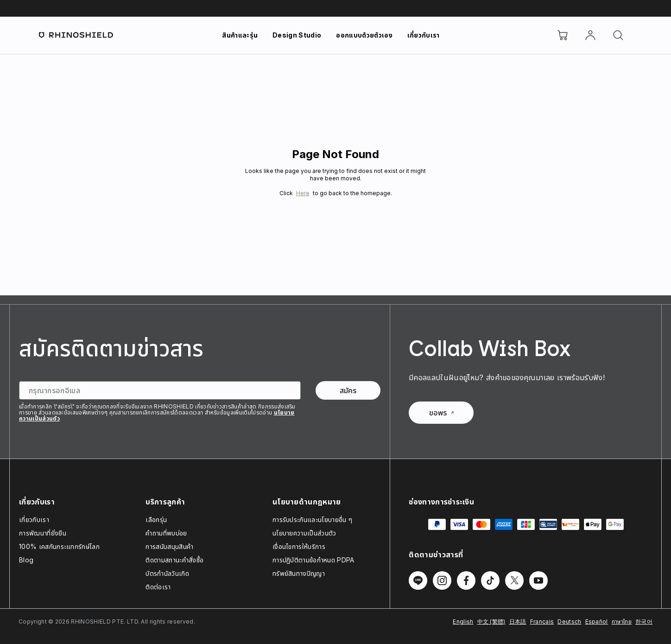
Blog (26, 560)
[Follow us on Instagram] (442, 580)
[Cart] (563, 35)
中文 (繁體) (491, 622)
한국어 (644, 622)
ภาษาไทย (622, 622)
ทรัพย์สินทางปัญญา (299, 573)
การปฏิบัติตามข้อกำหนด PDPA (313, 560)
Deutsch (569, 622)
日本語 (518, 622)
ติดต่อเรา (158, 587)
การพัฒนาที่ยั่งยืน (43, 533)
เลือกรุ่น (156, 520)
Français (542, 622)
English (463, 622)
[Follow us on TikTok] (490, 580)
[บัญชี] (590, 35)
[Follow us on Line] (418, 580)
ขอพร (441, 413)
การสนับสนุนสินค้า (169, 546)
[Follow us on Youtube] (538, 580)
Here (303, 193)
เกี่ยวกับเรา (424, 35)
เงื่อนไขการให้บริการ (299, 546)
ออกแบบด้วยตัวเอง (364, 35)
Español (597, 622)
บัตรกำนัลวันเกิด (167, 573)
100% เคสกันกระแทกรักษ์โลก (59, 546)
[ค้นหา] (618, 35)
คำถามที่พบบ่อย (166, 533)
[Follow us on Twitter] (514, 580)
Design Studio (297, 35)
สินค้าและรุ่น (240, 35)
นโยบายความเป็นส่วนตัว (304, 533)
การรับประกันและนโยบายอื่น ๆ (312, 520)
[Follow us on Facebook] (466, 580)
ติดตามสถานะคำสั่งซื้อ (174, 560)
